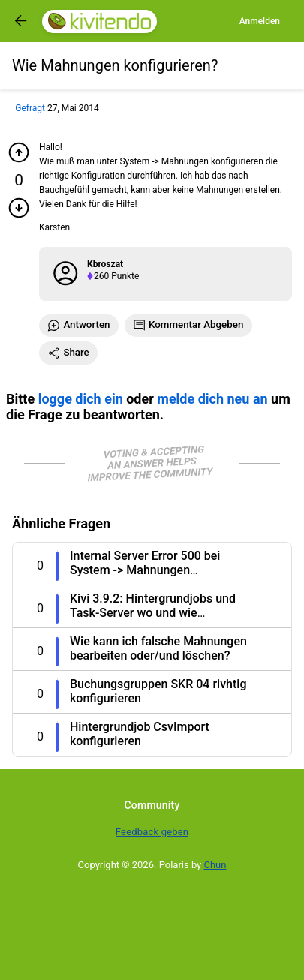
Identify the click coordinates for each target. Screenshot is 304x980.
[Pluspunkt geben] (19, 152)
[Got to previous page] (21, 21)
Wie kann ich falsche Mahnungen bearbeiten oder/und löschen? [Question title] (158, 648)
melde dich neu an (212, 399)
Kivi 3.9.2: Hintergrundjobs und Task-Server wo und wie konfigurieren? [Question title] (153, 613)
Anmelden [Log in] (260, 21)
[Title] (115, 65)
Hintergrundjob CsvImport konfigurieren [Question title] (140, 734)
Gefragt (30, 108)
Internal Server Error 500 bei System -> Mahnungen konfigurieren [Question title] (145, 570)
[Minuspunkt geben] (19, 208)
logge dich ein (81, 399)
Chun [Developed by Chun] (215, 865)
